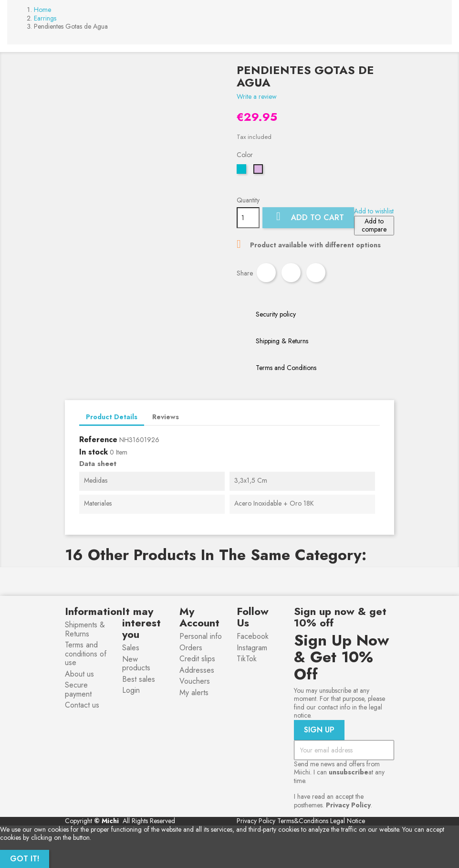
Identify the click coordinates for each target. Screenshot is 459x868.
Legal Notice (348, 821)
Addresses (197, 670)
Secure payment (78, 689)
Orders (191, 648)
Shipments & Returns (85, 629)
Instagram (252, 648)
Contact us (82, 705)
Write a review (257, 96)
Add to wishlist (374, 211)
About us (79, 674)
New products (136, 664)
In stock (94, 452)
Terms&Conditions (303, 821)
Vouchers (195, 681)
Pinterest (316, 273)
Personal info (201, 636)
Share (266, 273)
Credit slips (197, 659)
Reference (98, 440)
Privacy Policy (256, 821)
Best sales (139, 679)
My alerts (194, 693)
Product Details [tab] (112, 417)
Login (131, 690)
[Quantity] (248, 218)
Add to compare (374, 225)
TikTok (247, 659)
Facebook (253, 636)
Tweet (291, 273)
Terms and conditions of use (86, 654)
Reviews (166, 417)
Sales (131, 648)
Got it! (25, 859)
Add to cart (308, 217)
